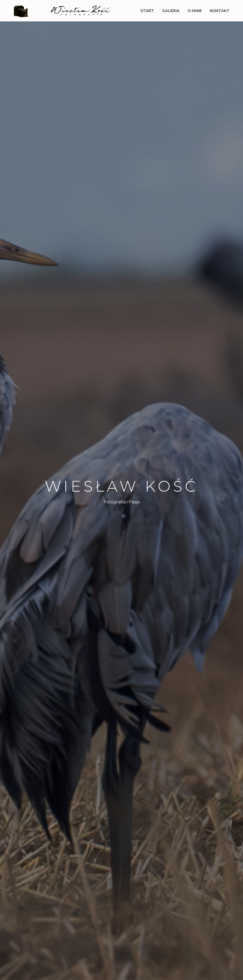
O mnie (195, 11)
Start (147, 11)
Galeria (171, 11)
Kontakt (220, 11)
